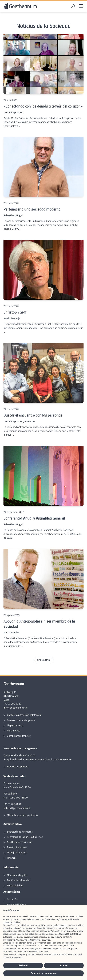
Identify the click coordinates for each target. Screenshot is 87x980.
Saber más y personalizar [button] (44, 973)
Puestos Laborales (17, 847)
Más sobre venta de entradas (22, 815)
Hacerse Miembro (16, 905)
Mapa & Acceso (15, 725)
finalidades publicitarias (70, 934)
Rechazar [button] (23, 965)
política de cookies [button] (11, 922)
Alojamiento (14, 731)
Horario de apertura (18, 767)
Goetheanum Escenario (20, 842)
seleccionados (61, 925)
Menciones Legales (17, 875)
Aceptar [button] (64, 965)
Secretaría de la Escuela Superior (25, 837)
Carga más (44, 660)
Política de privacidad (19, 880)
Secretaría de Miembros (20, 832)
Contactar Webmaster (19, 736)
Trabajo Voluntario (17, 853)
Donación (12, 899)
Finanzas (12, 858)
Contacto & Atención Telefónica (24, 715)
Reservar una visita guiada (21, 720)
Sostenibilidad (15, 886)
